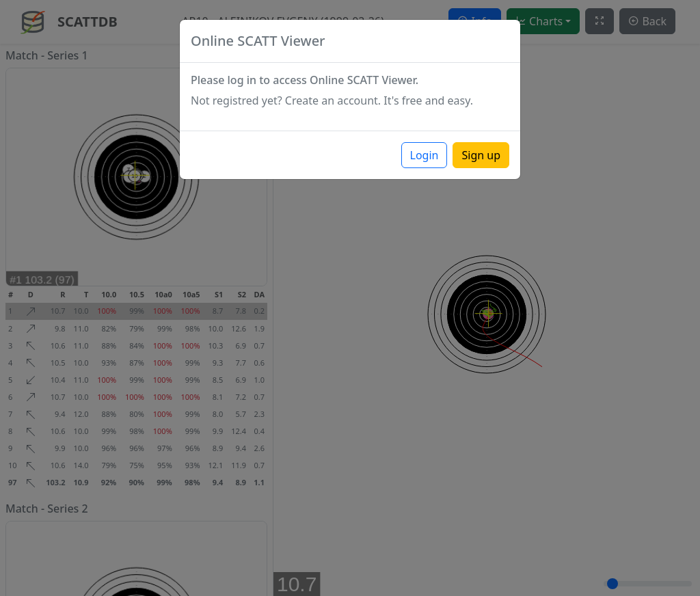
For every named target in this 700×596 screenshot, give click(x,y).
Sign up (481, 155)
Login (425, 155)
